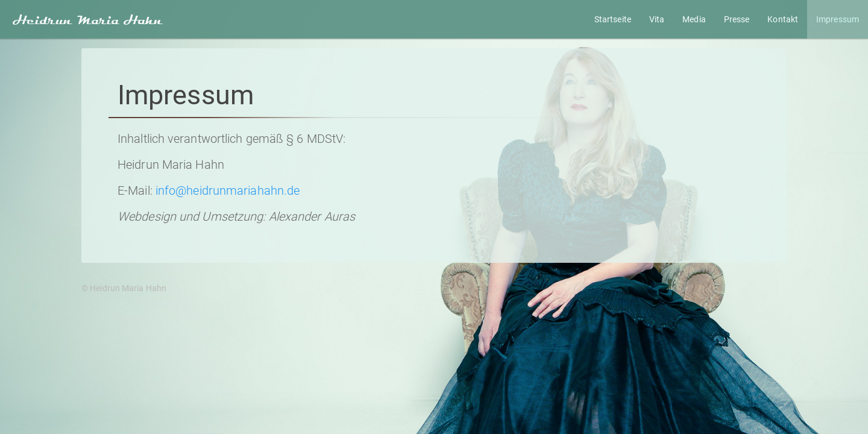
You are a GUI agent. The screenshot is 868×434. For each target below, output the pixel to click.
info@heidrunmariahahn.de (228, 190)
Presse (737, 19)
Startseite (613, 19)
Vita (657, 19)
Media (694, 19)
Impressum (838, 19)
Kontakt (783, 19)
